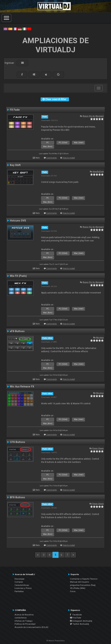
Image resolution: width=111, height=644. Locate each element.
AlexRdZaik (98, 172)
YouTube (76, 618)
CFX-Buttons (18, 442)
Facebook (76, 615)
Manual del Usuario (79, 582)
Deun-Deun (98, 448)
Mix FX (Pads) (18, 276)
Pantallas (19, 591)
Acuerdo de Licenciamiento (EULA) (31, 627)
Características (22, 585)
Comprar (19, 582)
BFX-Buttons (17, 497)
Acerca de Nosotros (24, 615)
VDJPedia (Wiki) (78, 588)
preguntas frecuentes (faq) (83, 585)
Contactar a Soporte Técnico (84, 579)
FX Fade (15, 110)
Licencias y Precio (23, 588)
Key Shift (15, 165)
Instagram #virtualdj (81, 621)
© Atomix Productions (56, 641)
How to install (69, 158)
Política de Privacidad (25, 624)
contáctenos (21, 618)
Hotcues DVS (18, 221)
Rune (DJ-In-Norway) (93, 116)
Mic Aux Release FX (22, 387)
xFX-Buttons (17, 331)
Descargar (19, 579)
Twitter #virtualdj (79, 624)
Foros (73, 591)
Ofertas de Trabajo (24, 621)
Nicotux (100, 337)
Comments (52, 158)
